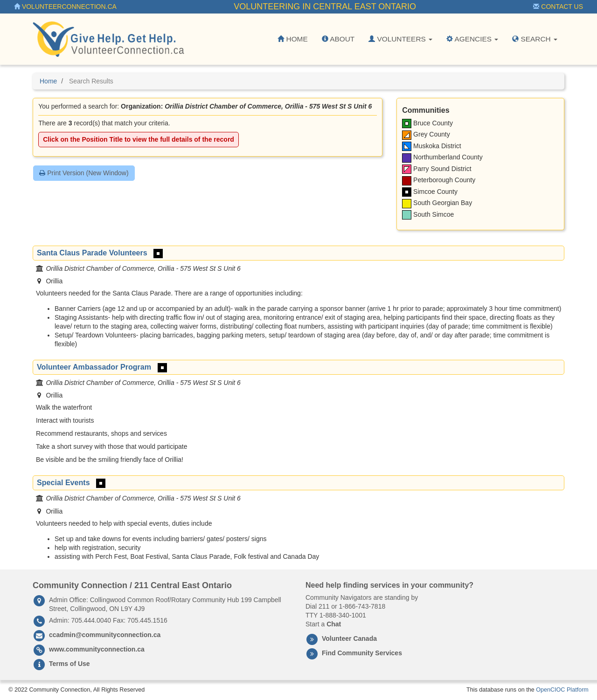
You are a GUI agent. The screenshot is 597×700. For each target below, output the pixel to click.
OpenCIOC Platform (562, 690)
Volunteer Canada (349, 638)
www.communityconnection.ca (97, 649)
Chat (334, 624)
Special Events (63, 482)
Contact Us (558, 7)
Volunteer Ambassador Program (94, 367)
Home (292, 39)
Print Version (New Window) (84, 173)
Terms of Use (69, 664)
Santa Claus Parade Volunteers (92, 253)
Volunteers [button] (400, 39)
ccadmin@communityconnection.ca (105, 635)
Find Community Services (362, 653)
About (338, 39)
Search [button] (535, 39)
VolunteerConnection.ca (65, 7)
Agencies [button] (472, 39)
